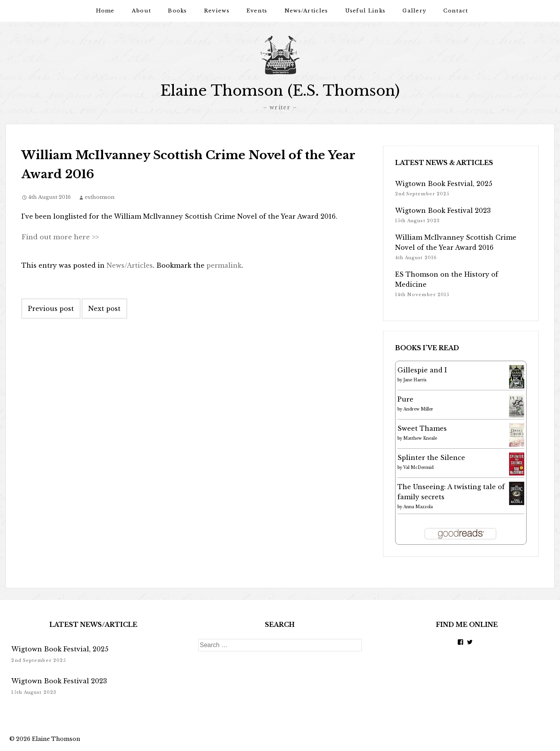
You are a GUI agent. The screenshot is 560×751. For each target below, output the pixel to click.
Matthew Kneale (420, 438)
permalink (224, 265)
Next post (104, 308)
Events (257, 11)
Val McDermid (418, 467)
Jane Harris (415, 380)
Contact (456, 11)
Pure (405, 399)
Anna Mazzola (418, 506)
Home (105, 11)
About (142, 11)
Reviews (217, 11)
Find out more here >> (59, 237)
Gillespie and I (422, 370)
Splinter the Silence (431, 457)
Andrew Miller (418, 409)
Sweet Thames (422, 428)
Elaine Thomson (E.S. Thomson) (280, 90)
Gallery (414, 11)
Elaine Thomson (56, 739)
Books (178, 11)
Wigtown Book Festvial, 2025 (444, 183)
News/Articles (306, 11)
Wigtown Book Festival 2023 (443, 210)
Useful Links (366, 11)
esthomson (100, 197)
